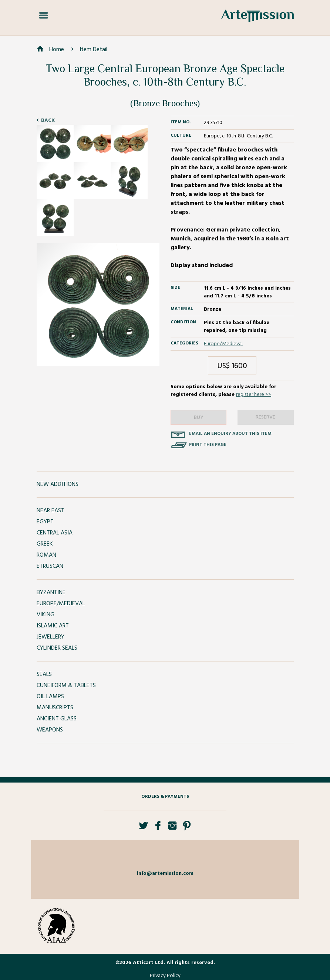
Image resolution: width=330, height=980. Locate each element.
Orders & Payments (165, 797)
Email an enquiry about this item (230, 434)
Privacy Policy (165, 976)
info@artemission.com (165, 874)
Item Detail (93, 50)
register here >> (254, 395)
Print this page (208, 445)
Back (48, 121)
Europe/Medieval (223, 344)
